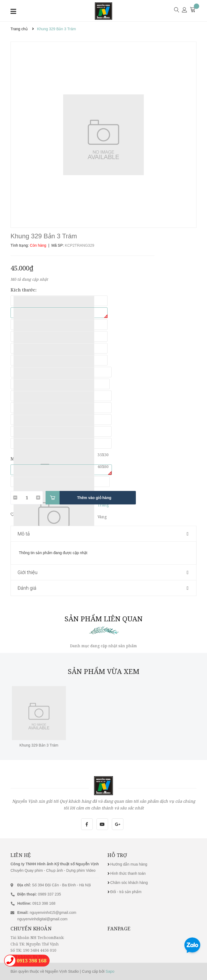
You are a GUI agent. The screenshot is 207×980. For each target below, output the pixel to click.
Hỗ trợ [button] (117, 855)
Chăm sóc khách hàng (129, 883)
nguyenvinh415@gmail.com (53, 913)
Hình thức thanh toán (128, 873)
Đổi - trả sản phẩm (126, 892)
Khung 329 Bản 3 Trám (39, 745)
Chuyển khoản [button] (31, 928)
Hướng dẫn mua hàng (129, 864)
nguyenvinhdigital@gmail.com (42, 919)
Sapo (110, 971)
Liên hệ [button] (21, 855)
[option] (103, 135)
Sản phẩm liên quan (103, 619)
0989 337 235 (39, 894)
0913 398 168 (36, 903)
